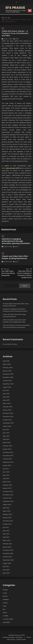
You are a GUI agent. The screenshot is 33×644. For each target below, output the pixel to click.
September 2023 (8, 462)
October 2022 (7, 498)
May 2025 (6, 397)
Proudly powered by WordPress (13, 637)
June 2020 (6, 570)
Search (25, 286)
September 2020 (8, 560)
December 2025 (8, 374)
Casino (5, 593)
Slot (3, 28)
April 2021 (6, 537)
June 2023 (6, 472)
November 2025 (8, 377)
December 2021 (8, 521)
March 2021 (7, 540)
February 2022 (8, 514)
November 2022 (8, 495)
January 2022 (7, 518)
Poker (5, 606)
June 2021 (6, 531)
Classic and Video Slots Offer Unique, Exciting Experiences (15, 257)
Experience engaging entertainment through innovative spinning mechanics (16, 241)
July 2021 (6, 527)
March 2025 (7, 403)
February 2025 (8, 407)
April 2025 (6, 400)
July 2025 (6, 390)
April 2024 (6, 439)
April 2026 (6, 361)
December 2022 (8, 491)
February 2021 (8, 544)
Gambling (6, 599)
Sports (5, 612)
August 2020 (7, 563)
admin (17, 39)
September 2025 (8, 384)
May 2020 (6, 573)
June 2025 (6, 394)
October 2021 (7, 524)
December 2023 (8, 452)
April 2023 (6, 478)
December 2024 (8, 413)
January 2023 (7, 488)
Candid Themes (21, 639)
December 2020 (8, 550)
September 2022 (8, 501)
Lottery (5, 603)
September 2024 (8, 423)
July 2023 (6, 469)
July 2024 (6, 429)
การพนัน (5, 616)
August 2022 (7, 504)
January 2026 (7, 371)
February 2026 (8, 368)
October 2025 (7, 381)
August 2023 (7, 465)
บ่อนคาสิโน (6, 622)
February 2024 (8, 446)
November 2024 (8, 416)
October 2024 (7, 420)
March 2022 (7, 511)
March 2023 (7, 482)
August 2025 (7, 387)
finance (5, 596)
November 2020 (8, 553)
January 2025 (7, 410)
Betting (5, 590)
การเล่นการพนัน (8, 619)
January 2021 (7, 547)
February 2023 (8, 485)
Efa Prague (15, 8)
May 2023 (6, 475)
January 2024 (7, 449)
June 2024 (6, 433)
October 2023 (7, 459)
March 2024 (7, 443)
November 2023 (8, 456)
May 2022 (6, 508)
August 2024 (7, 426)
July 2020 (6, 566)
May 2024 (6, 436)
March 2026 (7, 364)
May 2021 (6, 534)
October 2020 (7, 557)
